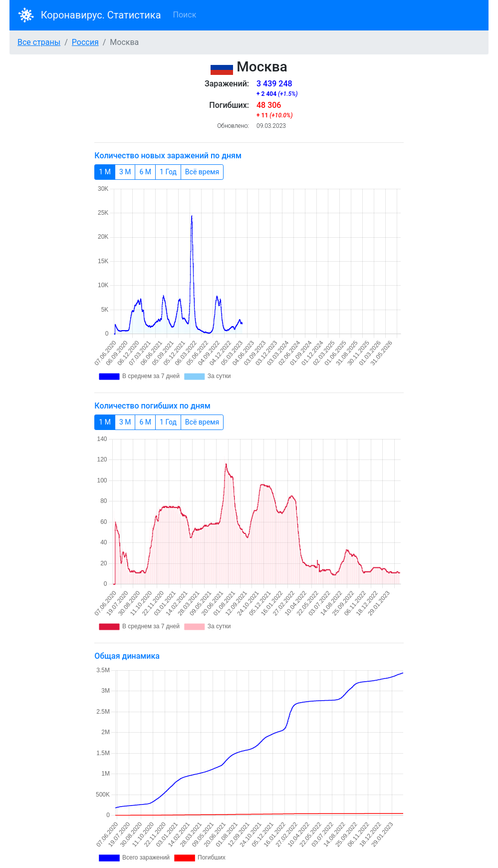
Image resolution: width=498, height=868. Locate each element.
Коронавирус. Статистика (101, 15)
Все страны (39, 42)
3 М (125, 171)
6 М (145, 171)
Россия (85, 42)
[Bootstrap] (26, 15)
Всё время (202, 171)
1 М (105, 171)
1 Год (168, 171)
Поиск (185, 15)
